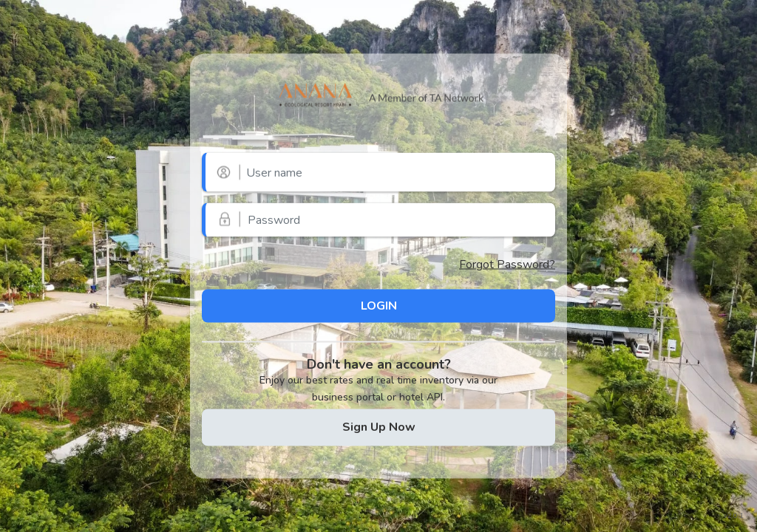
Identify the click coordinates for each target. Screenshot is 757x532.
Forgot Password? (507, 265)
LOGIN (379, 305)
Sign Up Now (379, 426)
